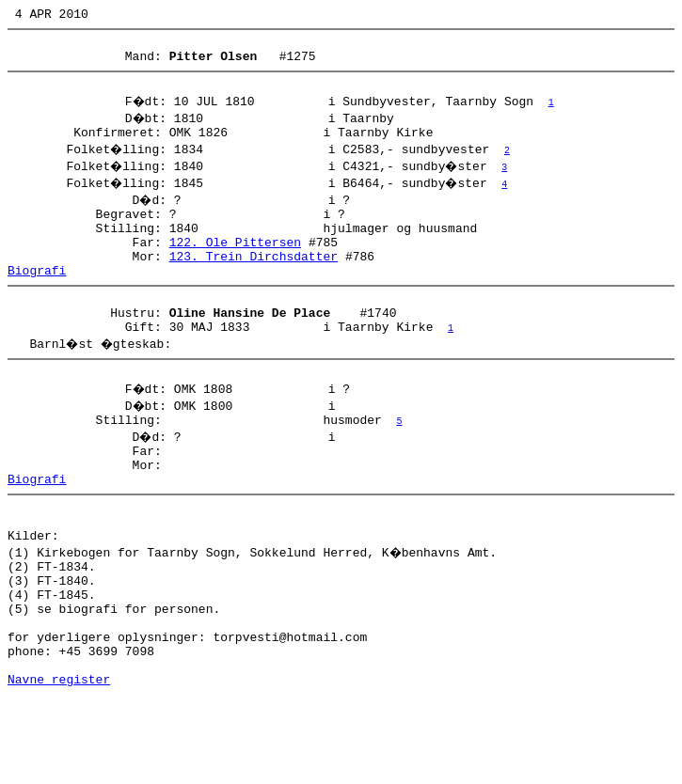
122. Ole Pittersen (235, 264)
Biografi (37, 298)
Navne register (59, 763)
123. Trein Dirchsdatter (254, 281)
